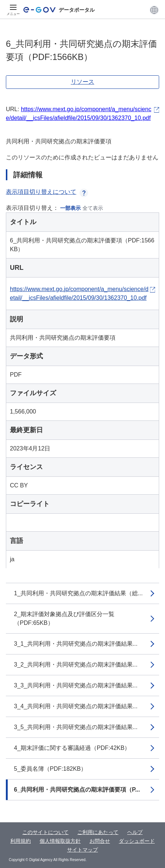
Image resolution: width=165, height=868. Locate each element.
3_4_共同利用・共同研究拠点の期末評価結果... (76, 706)
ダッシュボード (137, 841)
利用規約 (21, 841)
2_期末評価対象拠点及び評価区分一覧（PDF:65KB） (64, 618)
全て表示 (93, 208)
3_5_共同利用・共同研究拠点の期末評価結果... (76, 727)
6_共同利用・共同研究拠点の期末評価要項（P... (77, 790)
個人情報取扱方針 (60, 841)
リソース (82, 82)
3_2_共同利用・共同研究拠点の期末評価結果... (76, 665)
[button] (154, 10)
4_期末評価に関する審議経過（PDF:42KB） (72, 748)
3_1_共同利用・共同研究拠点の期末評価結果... (76, 644)
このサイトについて (45, 832)
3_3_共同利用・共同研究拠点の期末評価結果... (76, 685)
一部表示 (70, 208)
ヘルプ (135, 832)
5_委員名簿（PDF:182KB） (50, 769)
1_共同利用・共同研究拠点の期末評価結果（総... (78, 593)
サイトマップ (82, 850)
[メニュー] (13, 10)
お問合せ (100, 841)
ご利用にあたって (98, 832)
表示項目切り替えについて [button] (47, 192)
